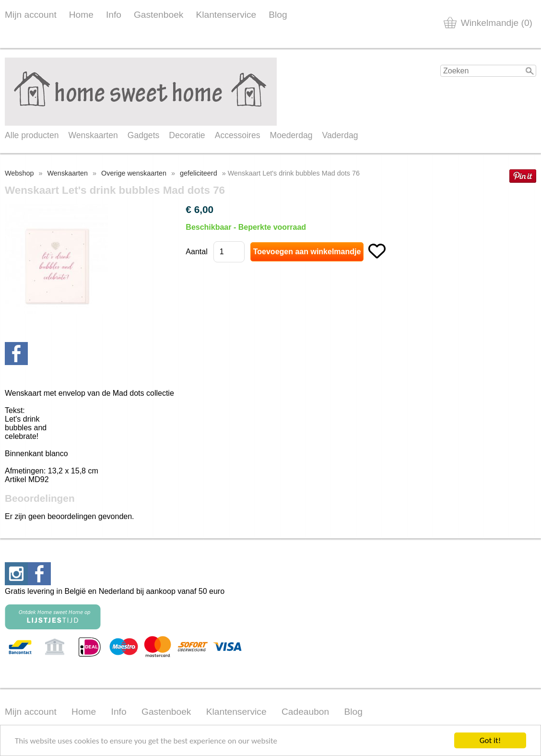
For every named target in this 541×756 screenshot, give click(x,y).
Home (81, 15)
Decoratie (187, 135)
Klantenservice (226, 15)
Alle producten (32, 135)
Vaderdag (340, 135)
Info (114, 15)
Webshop (19, 173)
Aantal (196, 252)
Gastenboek (159, 15)
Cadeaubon (305, 712)
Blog (278, 15)
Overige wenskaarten (134, 173)
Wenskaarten (93, 135)
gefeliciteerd (199, 173)
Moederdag (291, 135)
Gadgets (144, 135)
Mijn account (31, 15)
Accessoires (238, 135)
